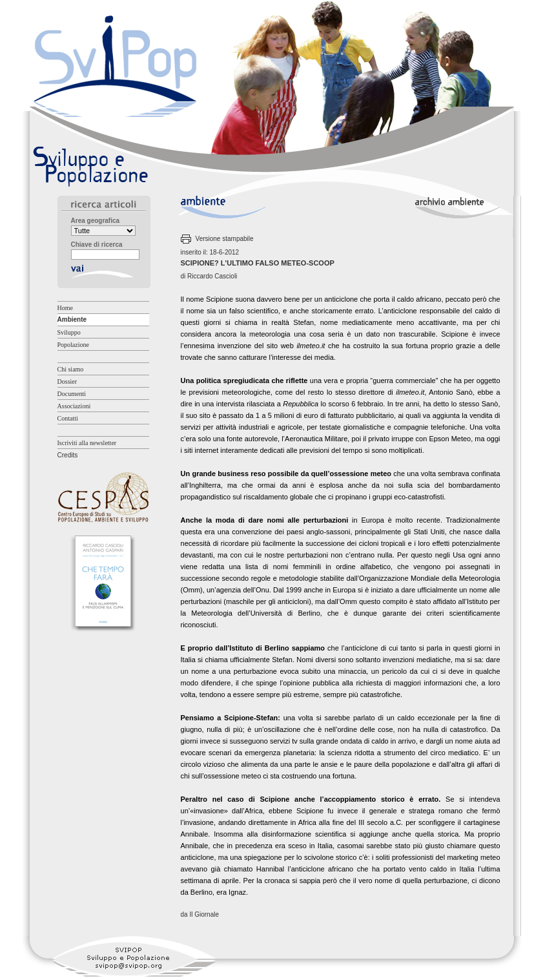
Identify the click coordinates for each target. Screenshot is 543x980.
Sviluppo (69, 332)
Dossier (67, 381)
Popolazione (73, 345)
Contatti (68, 418)
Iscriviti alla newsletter (87, 443)
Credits (68, 455)
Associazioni (74, 406)
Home (65, 308)
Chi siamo (71, 369)
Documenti (72, 394)
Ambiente (72, 319)
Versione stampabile (225, 239)
